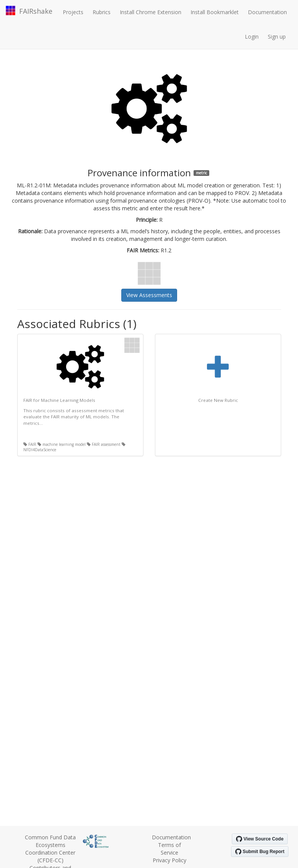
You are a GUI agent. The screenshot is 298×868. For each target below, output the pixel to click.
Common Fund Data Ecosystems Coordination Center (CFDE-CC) (50, 849)
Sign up (277, 37)
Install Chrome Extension (151, 12)
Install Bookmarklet (215, 12)
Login (252, 37)
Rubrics (102, 12)
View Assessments (149, 295)
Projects (73, 12)
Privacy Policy (169, 860)
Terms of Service (169, 849)
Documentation (267, 12)
